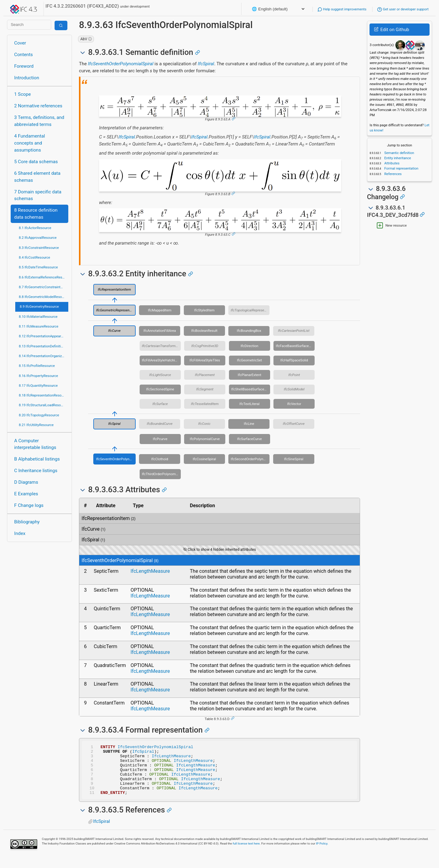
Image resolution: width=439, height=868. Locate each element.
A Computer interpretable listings (35, 444)
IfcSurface (160, 404)
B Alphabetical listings (37, 459)
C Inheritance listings (36, 471)
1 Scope (23, 94)
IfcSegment (205, 389)
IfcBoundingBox (249, 331)
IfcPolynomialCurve (205, 439)
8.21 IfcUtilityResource (36, 425)
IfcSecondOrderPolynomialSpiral (250, 459)
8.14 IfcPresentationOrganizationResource (44, 356)
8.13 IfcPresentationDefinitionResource (44, 346)
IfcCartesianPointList (294, 331)
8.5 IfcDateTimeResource (38, 267)
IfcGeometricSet (249, 360)
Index (20, 533)
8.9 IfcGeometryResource (39, 307)
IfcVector (294, 404)
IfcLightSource (160, 375)
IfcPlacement (205, 375)
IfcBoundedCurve (159, 424)
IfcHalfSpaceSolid (294, 360)
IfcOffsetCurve (294, 424)
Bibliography (27, 522)
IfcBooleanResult (204, 331)
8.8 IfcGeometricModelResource (44, 297)
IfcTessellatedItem (205, 404)
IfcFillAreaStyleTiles (205, 360)
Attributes (392, 163)
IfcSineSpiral (294, 459)
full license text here (246, 854)
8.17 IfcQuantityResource (38, 386)
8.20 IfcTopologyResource (39, 415)
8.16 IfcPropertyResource (39, 376)
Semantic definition (399, 153)
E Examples (26, 494)
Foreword (24, 66)
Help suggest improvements (342, 9)
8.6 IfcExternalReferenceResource (44, 277)
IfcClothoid (160, 459)
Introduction (27, 78)
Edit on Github (392, 30)
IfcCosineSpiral (204, 459)
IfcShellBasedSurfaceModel (251, 389)
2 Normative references (38, 106)
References (393, 174)
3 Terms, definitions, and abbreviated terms (39, 121)
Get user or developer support (403, 9)
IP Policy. (322, 854)
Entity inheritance (397, 158)
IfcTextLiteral (249, 404)
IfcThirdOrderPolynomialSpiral (161, 474)
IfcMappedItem (160, 310)
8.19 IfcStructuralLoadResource (43, 405)
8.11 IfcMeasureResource (39, 326)
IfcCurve (114, 331)
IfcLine (249, 424)
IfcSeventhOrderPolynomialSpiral (121, 64)
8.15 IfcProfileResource (37, 366)
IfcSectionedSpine (160, 389)
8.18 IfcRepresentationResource (44, 395)
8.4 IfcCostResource (35, 257)
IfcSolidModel (294, 389)
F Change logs (29, 505)
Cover (20, 43)
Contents (24, 55)
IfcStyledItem (204, 310)
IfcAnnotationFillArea (160, 331)
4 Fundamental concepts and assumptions (30, 143)
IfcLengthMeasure (150, 571)
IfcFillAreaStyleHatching (160, 360)
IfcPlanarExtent (250, 375)
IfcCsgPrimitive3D (205, 346)
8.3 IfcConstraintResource (39, 248)
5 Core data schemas (36, 162)
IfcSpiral (206, 64)
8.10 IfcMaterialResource (38, 317)
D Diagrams (26, 482)
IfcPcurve (160, 439)
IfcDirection (249, 346)
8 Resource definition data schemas (36, 214)
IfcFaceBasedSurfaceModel (295, 346)
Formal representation (401, 168)
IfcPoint (294, 375)
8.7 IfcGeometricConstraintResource (44, 287)
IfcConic (204, 424)
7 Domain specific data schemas (38, 195)
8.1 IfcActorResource (35, 228)
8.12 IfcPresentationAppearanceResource (44, 336)
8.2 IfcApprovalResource (38, 238)
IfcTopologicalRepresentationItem (250, 310)
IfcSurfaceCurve (250, 439)
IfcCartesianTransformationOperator (161, 346)
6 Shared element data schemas (37, 177)
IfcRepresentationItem (114, 289)
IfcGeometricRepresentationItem (116, 310)
